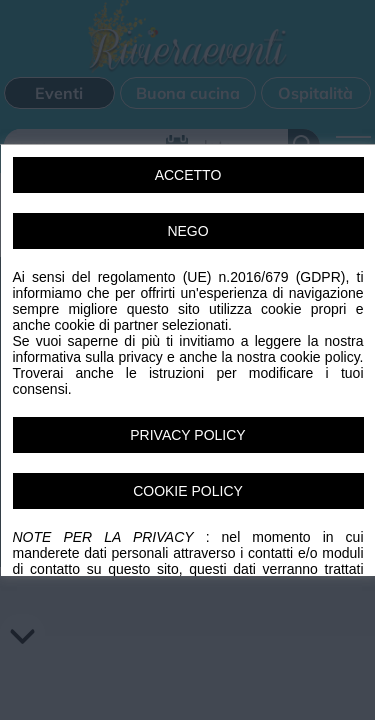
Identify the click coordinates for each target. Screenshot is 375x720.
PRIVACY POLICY (187, 435)
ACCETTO (187, 175)
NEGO (187, 231)
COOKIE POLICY (188, 491)
